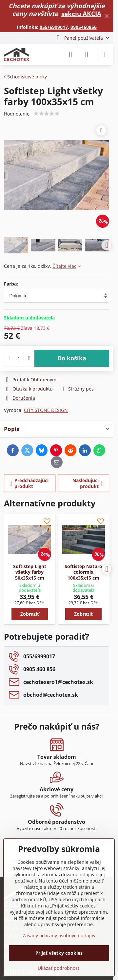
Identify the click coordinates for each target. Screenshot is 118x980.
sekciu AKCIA (81, 14)
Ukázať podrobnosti (59, 968)
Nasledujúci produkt (88, 483)
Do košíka (72, 358)
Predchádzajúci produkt (29, 483)
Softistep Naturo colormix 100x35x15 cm (83, 572)
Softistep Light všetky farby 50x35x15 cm (30, 572)
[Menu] (105, 54)
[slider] (47, 114)
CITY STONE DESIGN (46, 410)
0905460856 (84, 27)
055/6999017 (54, 27)
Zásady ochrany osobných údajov (59, 936)
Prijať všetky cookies (59, 953)
